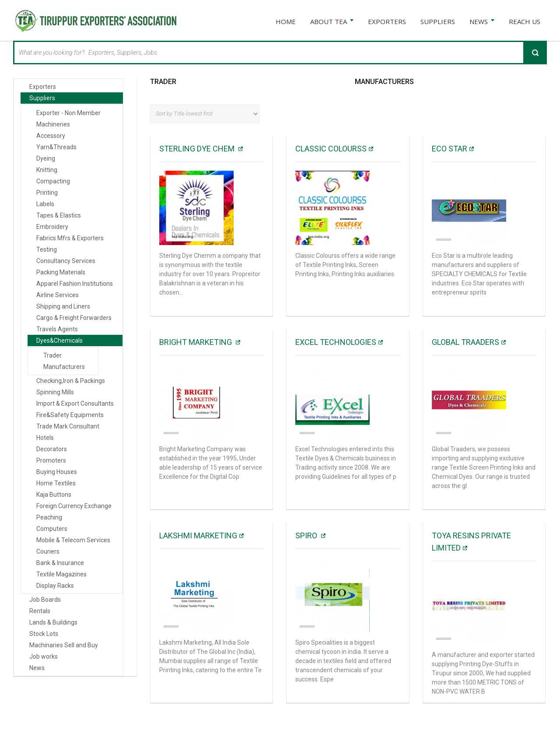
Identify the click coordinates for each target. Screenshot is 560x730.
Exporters (43, 87)
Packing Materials (61, 272)
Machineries (53, 124)
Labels (45, 204)
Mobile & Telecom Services (73, 540)
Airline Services (58, 295)
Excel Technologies (336, 342)
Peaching (49, 517)
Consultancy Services (66, 261)
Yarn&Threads (56, 147)
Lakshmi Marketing (198, 535)
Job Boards (45, 600)
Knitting (47, 170)
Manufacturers (384, 82)
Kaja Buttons (54, 495)
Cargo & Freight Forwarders (74, 318)
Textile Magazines (61, 574)
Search (535, 53)
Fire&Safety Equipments (70, 415)
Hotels (45, 438)
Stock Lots (44, 634)
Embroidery (52, 227)
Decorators (52, 449)
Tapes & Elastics (59, 215)
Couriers (48, 551)
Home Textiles (56, 483)
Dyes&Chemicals (59, 340)
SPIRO (307, 535)
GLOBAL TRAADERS (465, 342)
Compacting (53, 181)
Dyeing (46, 158)
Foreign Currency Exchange (74, 506)
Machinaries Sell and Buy (64, 645)
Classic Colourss (331, 149)
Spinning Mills (55, 392)
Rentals (40, 611)
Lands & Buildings (53, 622)
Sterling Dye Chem (198, 149)
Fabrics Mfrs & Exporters (70, 238)
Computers (52, 529)
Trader (163, 82)
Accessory (51, 136)
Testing (47, 249)
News (37, 668)
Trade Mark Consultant (68, 426)
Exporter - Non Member (68, 113)
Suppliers (42, 98)
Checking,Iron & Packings (71, 381)
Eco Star (450, 149)
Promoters (51, 460)
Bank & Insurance (60, 563)
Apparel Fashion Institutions (75, 284)
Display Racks (55, 586)
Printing (47, 193)
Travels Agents (57, 329)
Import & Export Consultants (75, 404)
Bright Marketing (196, 342)
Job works (44, 656)
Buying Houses (57, 472)
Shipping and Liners (63, 306)
